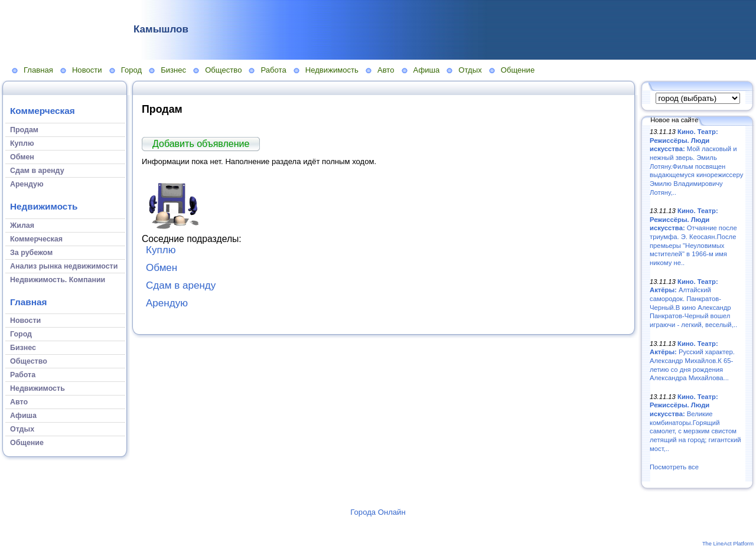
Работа (273, 70)
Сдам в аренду (181, 285)
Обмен (162, 268)
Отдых (470, 70)
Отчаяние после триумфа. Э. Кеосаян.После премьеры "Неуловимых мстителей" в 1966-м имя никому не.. (693, 237)
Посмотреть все (674, 467)
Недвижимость (332, 70)
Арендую (167, 303)
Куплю (161, 250)
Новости (87, 70)
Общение (518, 70)
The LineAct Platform (728, 544)
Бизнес (173, 70)
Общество (223, 70)
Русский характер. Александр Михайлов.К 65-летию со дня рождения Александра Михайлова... (692, 361)
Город (131, 70)
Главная (38, 70)
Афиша (427, 70)
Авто (386, 70)
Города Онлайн (378, 512)
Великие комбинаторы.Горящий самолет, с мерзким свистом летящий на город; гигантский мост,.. (695, 423)
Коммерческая (43, 111)
